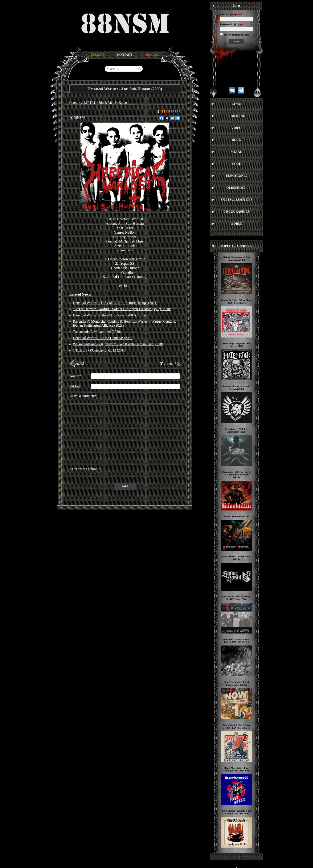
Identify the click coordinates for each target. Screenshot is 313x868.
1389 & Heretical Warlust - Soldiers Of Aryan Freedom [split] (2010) (122, 309)
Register (236, 14)
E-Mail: (225, 14)
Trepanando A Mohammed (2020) (97, 332)
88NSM (79, 118)
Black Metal (107, 103)
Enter (236, 41)
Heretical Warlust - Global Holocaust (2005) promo (110, 315)
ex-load (125, 286)
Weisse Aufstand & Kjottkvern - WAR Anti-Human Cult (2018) (118, 344)
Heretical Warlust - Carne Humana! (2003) (103, 338)
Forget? (240, 24)
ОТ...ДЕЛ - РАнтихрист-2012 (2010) (100, 350)
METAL (90, 103)
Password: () (233, 24)
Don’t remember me (236, 35)
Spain (123, 103)
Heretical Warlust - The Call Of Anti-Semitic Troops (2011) (115, 303)
